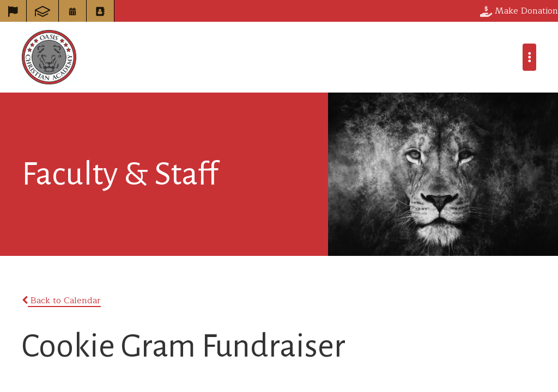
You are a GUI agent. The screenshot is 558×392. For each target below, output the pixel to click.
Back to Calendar (61, 301)
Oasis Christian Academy (49, 57)
